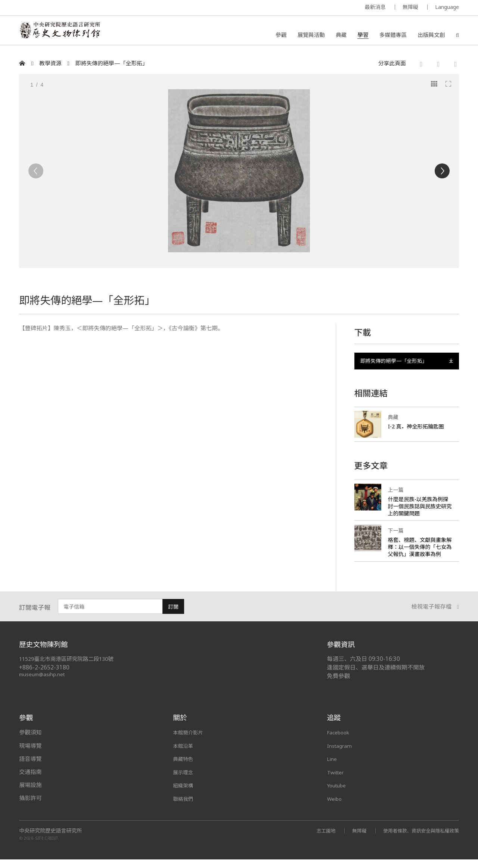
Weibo (336, 807)
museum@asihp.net (43, 683)
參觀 (281, 35)
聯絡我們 (184, 807)
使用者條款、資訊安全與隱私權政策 (417, 839)
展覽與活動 (311, 35)
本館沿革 (184, 755)
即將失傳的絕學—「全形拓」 (112, 63)
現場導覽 (30, 755)
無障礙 (410, 7)
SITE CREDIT (47, 847)
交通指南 (30, 781)
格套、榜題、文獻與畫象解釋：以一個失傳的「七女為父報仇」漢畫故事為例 (419, 552)
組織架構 (184, 794)
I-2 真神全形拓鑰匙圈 (418, 428)
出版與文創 (431, 35)
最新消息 (375, 7)
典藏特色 (184, 768)
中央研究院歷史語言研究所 (50, 839)
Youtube (338, 794)
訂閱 (173, 616)
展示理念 (184, 781)
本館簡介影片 (190, 741)
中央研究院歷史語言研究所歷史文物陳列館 (64, 32)
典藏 (341, 35)
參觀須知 (30, 741)
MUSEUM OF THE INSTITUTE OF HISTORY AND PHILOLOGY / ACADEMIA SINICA (93, 8)
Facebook (340, 741)
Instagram (341, 755)
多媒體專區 (393, 35)
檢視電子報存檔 (435, 616)
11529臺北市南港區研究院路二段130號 (70, 668)
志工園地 (316, 839)
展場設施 (30, 794)
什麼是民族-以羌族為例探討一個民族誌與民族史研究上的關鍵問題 (420, 508)
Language (447, 7)
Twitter (337, 781)
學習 (363, 35)
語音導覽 (30, 768)
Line (333, 768)
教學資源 (50, 63)
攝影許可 (30, 807)
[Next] (442, 171)
